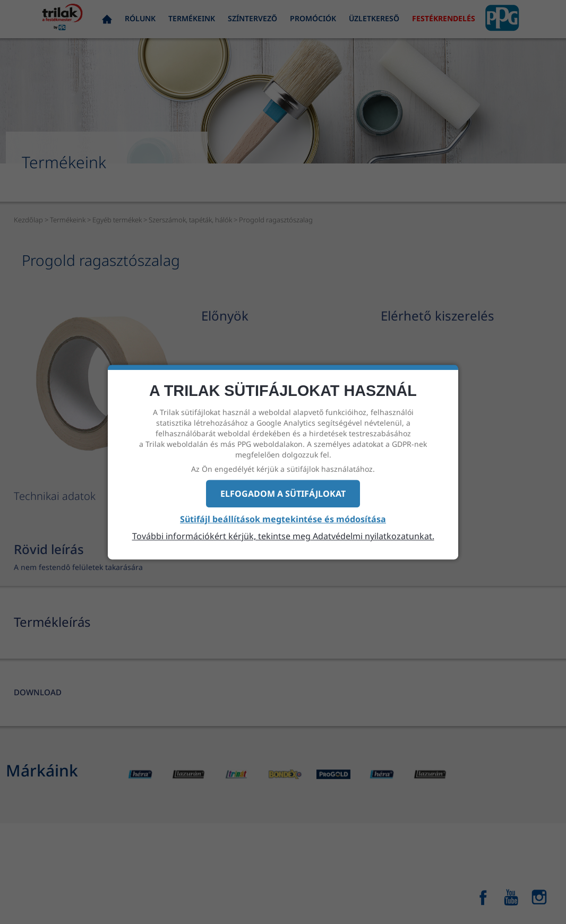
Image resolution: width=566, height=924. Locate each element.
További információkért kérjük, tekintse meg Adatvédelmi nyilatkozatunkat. (283, 536)
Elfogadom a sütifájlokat (283, 494)
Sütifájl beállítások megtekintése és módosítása (283, 520)
